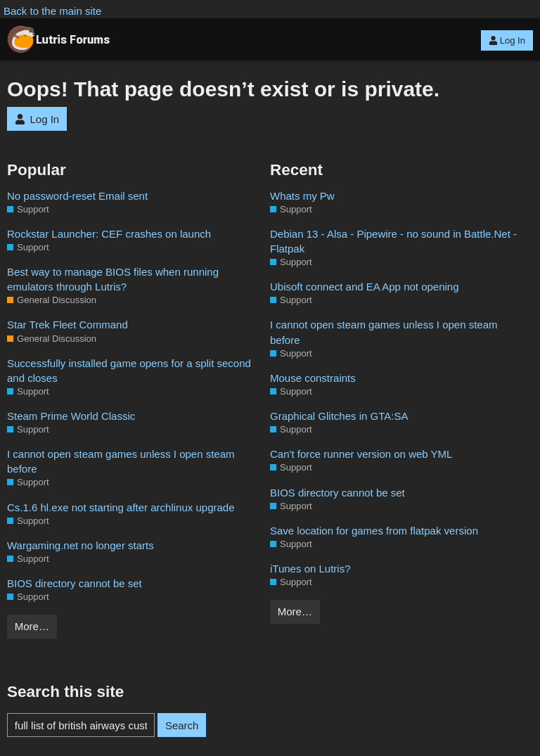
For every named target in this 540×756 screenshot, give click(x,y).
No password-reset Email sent (77, 196)
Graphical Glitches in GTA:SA (339, 416)
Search (182, 725)
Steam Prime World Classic (71, 416)
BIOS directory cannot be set (75, 583)
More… (32, 626)
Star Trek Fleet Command (67, 325)
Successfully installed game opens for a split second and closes (129, 371)
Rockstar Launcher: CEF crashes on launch (109, 234)
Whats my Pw (302, 196)
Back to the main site (52, 11)
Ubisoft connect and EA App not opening (365, 287)
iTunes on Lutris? (310, 569)
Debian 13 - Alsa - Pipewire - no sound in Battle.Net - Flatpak (393, 241)
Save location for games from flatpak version (374, 531)
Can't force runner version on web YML (361, 454)
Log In (507, 40)
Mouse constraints (313, 378)
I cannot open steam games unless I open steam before (121, 461)
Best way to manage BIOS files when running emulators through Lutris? (113, 279)
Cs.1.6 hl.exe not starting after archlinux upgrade (121, 507)
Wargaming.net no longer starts (81, 545)
